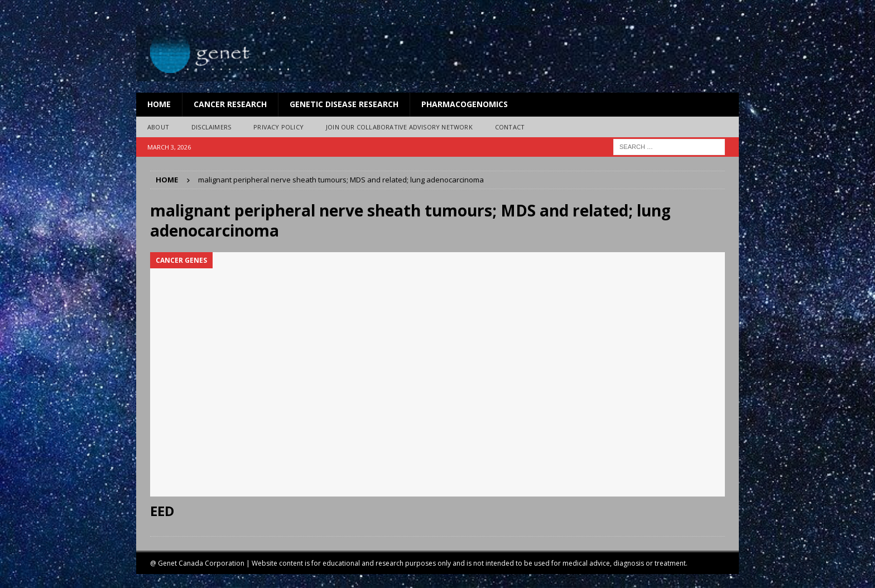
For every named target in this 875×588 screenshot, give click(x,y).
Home (159, 104)
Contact (510, 127)
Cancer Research (230, 104)
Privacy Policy (278, 127)
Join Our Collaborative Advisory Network (399, 127)
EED (162, 511)
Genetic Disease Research (344, 104)
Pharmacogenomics (465, 104)
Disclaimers (211, 127)
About (158, 127)
